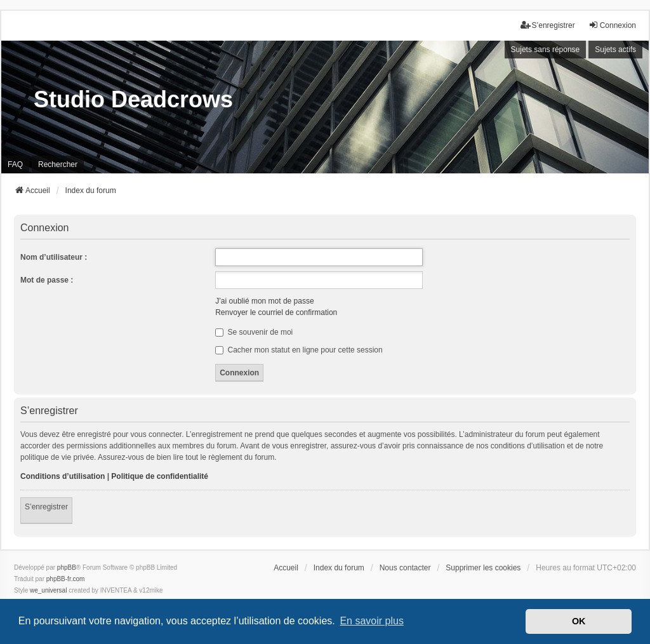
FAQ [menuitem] (15, 164)
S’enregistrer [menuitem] (548, 25)
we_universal (48, 590)
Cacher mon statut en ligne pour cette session (299, 350)
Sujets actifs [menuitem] (615, 50)
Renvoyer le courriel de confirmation (276, 312)
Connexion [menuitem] (612, 25)
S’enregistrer (46, 507)
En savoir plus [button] (372, 621)
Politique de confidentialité (160, 476)
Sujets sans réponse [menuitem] (546, 50)
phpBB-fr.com (66, 579)
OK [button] (579, 621)
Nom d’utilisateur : (54, 257)
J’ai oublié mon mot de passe (264, 301)
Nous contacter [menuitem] (405, 568)
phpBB (67, 567)
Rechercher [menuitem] (58, 164)
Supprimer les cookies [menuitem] (483, 568)
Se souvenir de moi (254, 332)
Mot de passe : (47, 280)
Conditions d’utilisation (63, 476)
